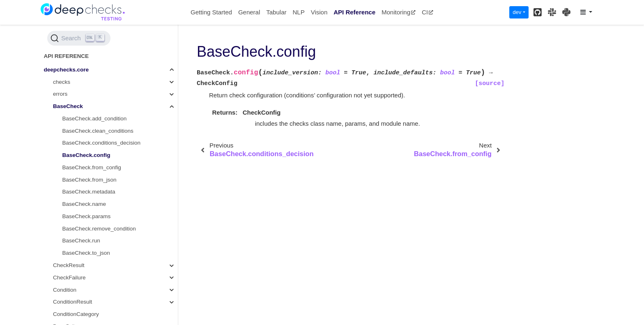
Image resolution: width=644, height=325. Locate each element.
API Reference (354, 12)
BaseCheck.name (84, 204)
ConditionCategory (76, 314)
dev (517, 12)
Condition (65, 290)
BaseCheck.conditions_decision (102, 143)
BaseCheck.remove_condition (99, 229)
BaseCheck (68, 106)
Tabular (276, 12)
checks (62, 82)
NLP (298, 12)
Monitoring (399, 12)
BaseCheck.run (81, 241)
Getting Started (211, 12)
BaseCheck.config (86, 155)
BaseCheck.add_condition (95, 119)
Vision (319, 12)
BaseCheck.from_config (92, 167)
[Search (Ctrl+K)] (79, 38)
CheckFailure (69, 278)
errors (60, 94)
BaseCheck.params (87, 216)
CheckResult (69, 265)
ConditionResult (72, 302)
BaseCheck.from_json (90, 180)
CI (428, 12)
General (249, 12)
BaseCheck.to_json (86, 253)
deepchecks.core (67, 70)
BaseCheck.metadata (89, 192)
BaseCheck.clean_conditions (98, 131)
